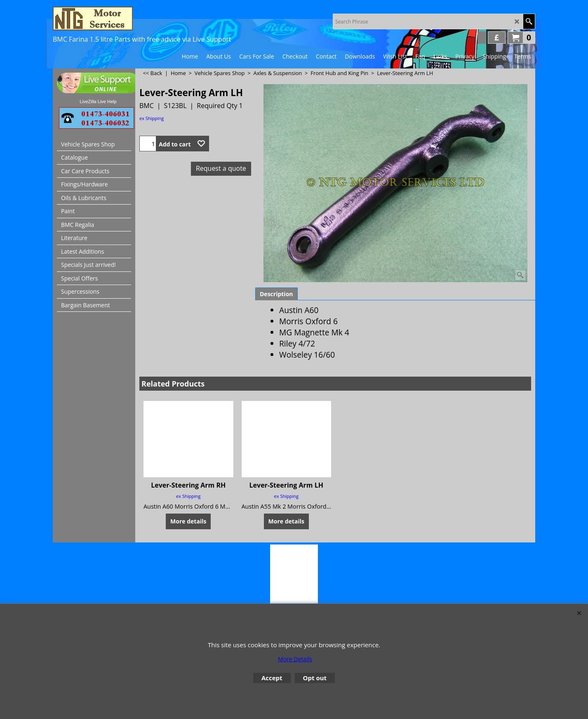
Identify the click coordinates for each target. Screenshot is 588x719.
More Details (295, 659)
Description (276, 294)
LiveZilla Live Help (98, 101)
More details (188, 521)
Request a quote (221, 168)
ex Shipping (152, 118)
